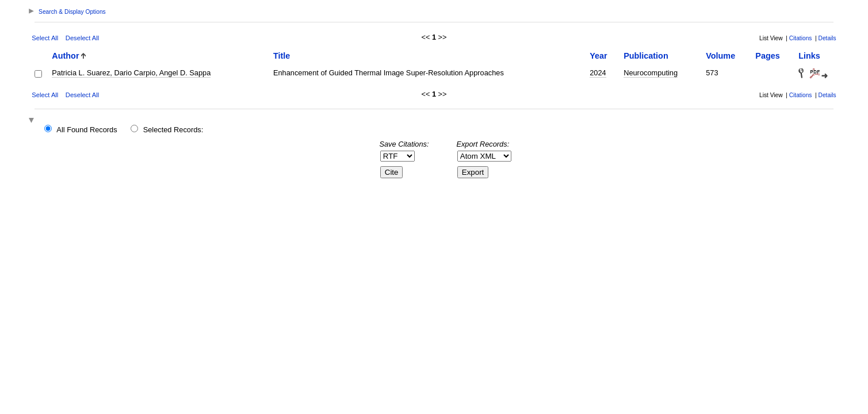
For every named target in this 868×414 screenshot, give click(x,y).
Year (598, 56)
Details (827, 38)
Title (282, 56)
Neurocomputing (651, 73)
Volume (720, 56)
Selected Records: (173, 130)
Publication (646, 56)
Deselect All (82, 38)
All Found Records (87, 130)
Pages (767, 56)
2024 (598, 73)
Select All (45, 38)
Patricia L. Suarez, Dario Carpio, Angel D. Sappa (131, 73)
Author (65, 56)
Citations (801, 38)
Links (809, 56)
